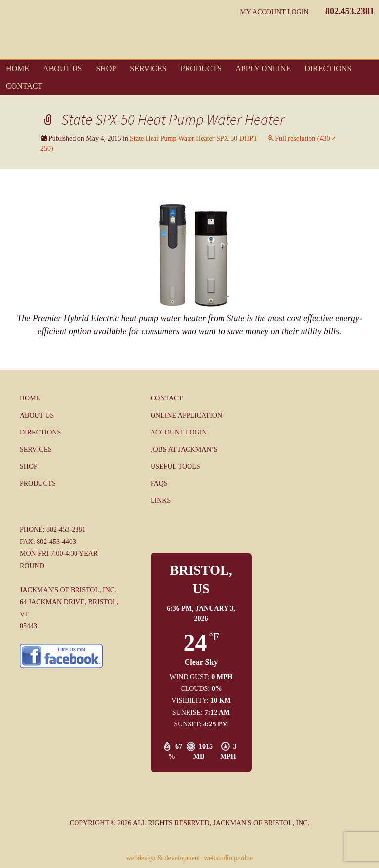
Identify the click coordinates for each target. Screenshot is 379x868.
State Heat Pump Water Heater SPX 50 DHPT (193, 138)
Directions (328, 68)
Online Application (186, 416)
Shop (106, 68)
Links (161, 500)
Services (148, 68)
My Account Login (274, 12)
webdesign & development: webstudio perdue (190, 858)
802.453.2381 (350, 11)
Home (18, 68)
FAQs (159, 484)
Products (201, 68)
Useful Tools (175, 466)
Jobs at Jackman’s (184, 450)
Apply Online (263, 68)
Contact (24, 86)
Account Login (179, 432)
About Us (62, 68)
